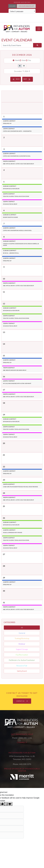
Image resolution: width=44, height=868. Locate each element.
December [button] (18, 71)
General (22, 633)
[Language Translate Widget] (22, 11)
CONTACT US (22, 701)
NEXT (27, 79)
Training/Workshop (22, 638)
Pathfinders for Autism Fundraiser (22, 660)
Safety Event (22, 671)
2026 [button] (27, 71)
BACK (16, 79)
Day (30, 60)
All (22, 628)
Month (17, 60)
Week (24, 60)
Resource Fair (22, 666)
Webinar (22, 644)
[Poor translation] (9, 804)
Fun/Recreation (22, 655)
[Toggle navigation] (39, 29)
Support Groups (22, 649)
